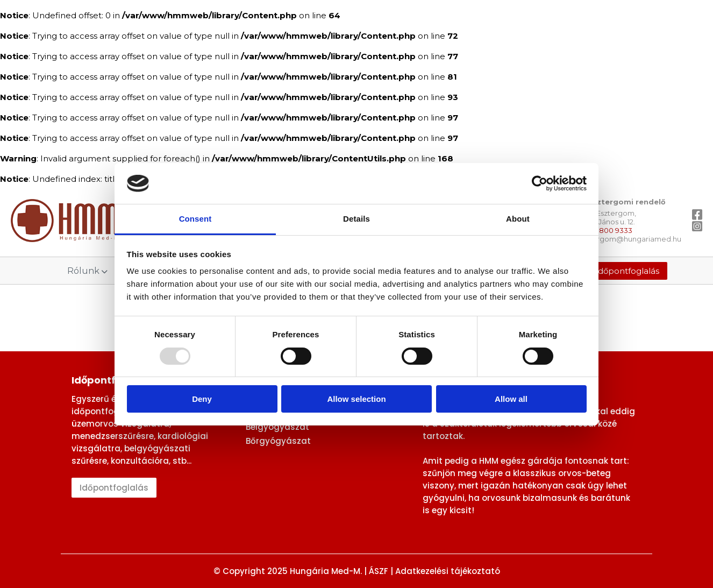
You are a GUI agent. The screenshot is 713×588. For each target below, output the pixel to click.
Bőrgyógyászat (278, 441)
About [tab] (518, 219)
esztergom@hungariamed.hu (629, 239)
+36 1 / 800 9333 (605, 230)
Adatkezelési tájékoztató (448, 571)
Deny (202, 399)
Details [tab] (356, 219)
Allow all (511, 399)
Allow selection (356, 399)
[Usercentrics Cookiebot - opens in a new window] (540, 183)
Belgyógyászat (277, 427)
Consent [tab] (195, 219)
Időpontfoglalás (627, 271)
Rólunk (87, 271)
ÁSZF (379, 571)
